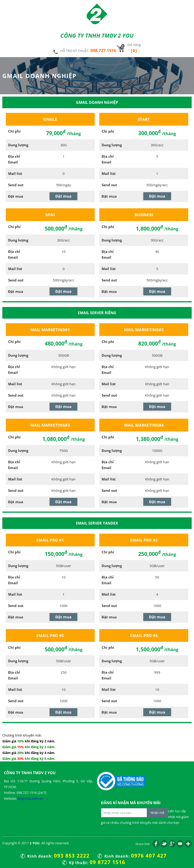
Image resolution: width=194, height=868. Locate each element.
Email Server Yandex (97, 523)
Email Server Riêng (97, 313)
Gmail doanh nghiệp (97, 102)
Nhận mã (157, 813)
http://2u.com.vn (30, 798)
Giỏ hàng (134, 48)
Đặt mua (63, 196)
